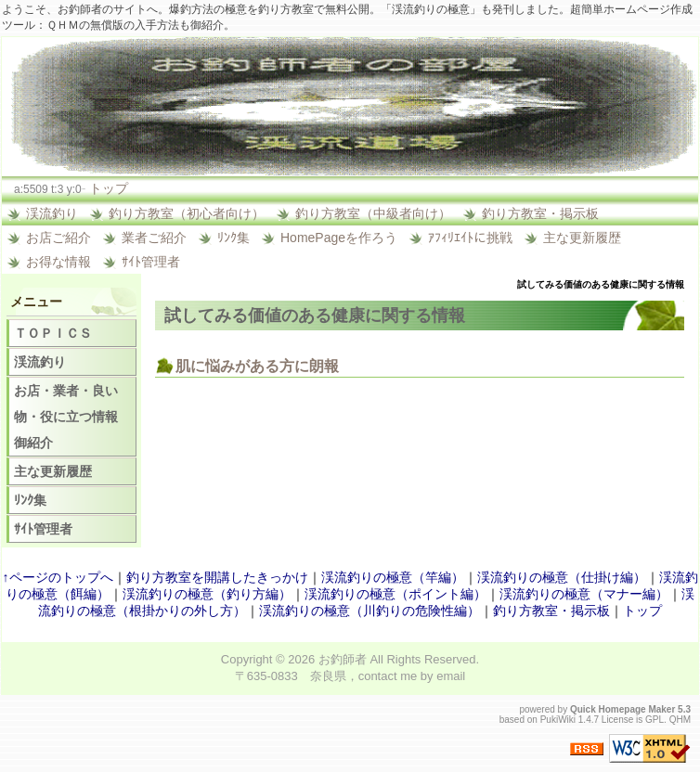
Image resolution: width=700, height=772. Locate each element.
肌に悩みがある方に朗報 (257, 366)
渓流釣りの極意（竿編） (393, 577)
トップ (109, 188)
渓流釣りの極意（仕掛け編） (562, 577)
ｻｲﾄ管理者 (151, 262)
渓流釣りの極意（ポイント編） (395, 594)
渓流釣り (52, 213)
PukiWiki (558, 720)
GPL (655, 720)
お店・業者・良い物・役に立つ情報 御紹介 (72, 417)
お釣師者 (343, 659)
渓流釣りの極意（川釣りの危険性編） (369, 611)
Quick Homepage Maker (622, 709)
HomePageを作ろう (339, 238)
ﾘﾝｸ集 (233, 238)
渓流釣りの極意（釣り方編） (207, 594)
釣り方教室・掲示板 (540, 213)
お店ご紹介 (58, 238)
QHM (680, 720)
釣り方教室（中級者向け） (373, 213)
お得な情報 (58, 262)
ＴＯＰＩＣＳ (53, 333)
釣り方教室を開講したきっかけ (217, 577)
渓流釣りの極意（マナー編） (584, 594)
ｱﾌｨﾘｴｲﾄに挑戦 (470, 238)
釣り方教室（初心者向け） (187, 213)
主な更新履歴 (582, 238)
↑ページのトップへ (58, 577)
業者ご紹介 (154, 238)
